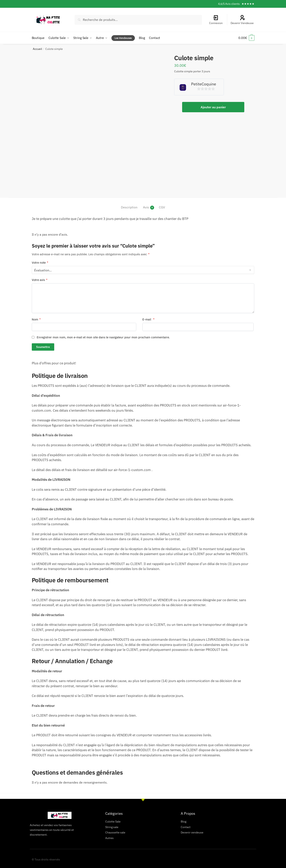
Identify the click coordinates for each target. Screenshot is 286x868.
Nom (36, 319)
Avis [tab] (146, 207)
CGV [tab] (162, 207)
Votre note (40, 263)
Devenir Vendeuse (242, 20)
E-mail (148, 319)
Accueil (37, 49)
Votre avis (40, 280)
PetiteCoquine (204, 84)
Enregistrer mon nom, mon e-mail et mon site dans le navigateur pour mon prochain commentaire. (103, 337)
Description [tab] (129, 207)
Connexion (216, 20)
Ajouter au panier (213, 107)
